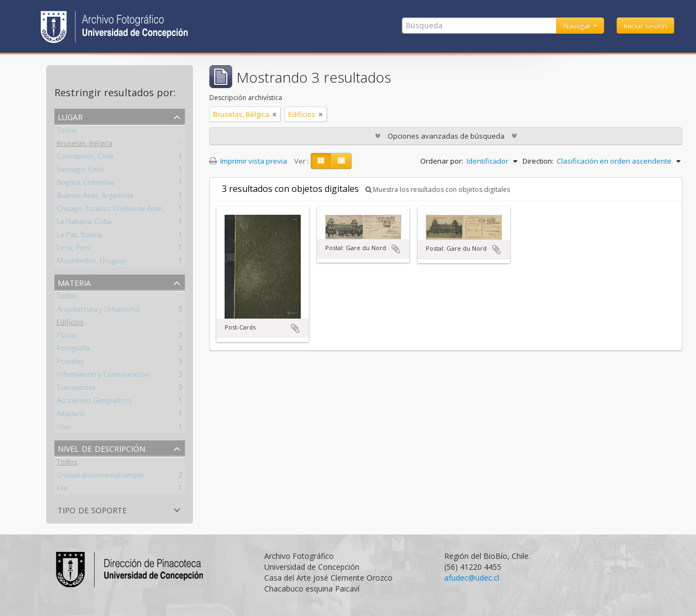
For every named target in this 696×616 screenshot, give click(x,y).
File (62, 490)
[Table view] (341, 161)
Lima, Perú (74, 250)
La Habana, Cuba (84, 223)
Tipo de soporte (92, 509)
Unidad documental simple (100, 477)
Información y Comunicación (103, 376)
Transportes (76, 389)
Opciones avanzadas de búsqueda (446, 136)
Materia (74, 282)
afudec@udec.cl (472, 578)
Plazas (67, 337)
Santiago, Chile (80, 171)
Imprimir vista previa (248, 161)
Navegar (578, 26)
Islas (64, 428)
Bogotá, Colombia (85, 184)
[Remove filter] (275, 114)
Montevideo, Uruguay (92, 263)
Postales (70, 363)
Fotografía (73, 350)
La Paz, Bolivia (79, 237)
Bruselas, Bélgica (85, 145)
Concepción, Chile (85, 158)
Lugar (70, 116)
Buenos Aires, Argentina (95, 197)
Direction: (538, 161)
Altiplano (71, 415)
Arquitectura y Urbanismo (98, 311)
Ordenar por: (442, 161)
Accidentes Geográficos (94, 402)
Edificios (70, 324)
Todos (67, 132)
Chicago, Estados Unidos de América (115, 210)
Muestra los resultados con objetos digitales (438, 189)
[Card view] (321, 161)
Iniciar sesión (645, 26)
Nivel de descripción (101, 448)
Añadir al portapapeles (295, 328)
